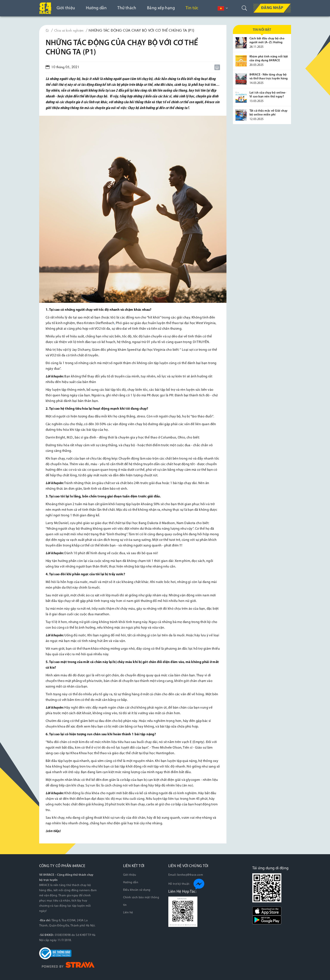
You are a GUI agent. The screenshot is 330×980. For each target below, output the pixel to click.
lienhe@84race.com (190, 875)
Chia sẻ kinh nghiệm (70, 30)
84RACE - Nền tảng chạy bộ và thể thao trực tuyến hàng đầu (269, 79)
